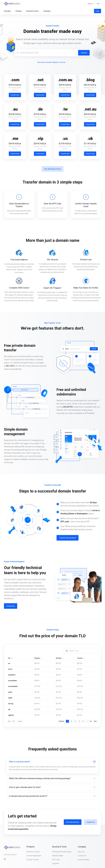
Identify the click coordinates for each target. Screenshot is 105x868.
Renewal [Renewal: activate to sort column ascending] (60, 640)
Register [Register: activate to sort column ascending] (38, 640)
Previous (61, 704)
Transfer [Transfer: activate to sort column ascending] (81, 640)
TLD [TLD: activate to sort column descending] (10, 640)
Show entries (15, 704)
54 (91, 703)
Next (95, 704)
